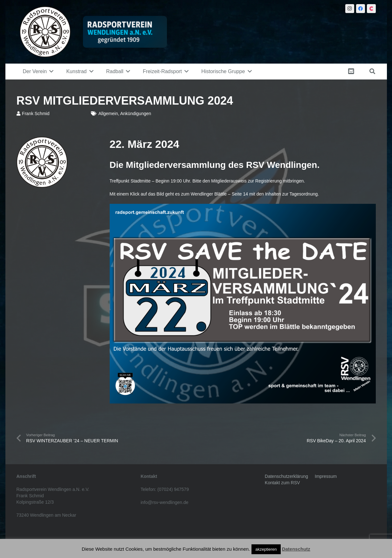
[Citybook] (371, 9)
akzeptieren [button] (266, 549)
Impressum (326, 476)
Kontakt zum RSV (282, 483)
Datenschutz (296, 549)
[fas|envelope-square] (352, 71)
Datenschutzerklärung (286, 476)
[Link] (45, 32)
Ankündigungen (136, 114)
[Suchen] (372, 71)
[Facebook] (361, 9)
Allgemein (108, 114)
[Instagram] (350, 9)
